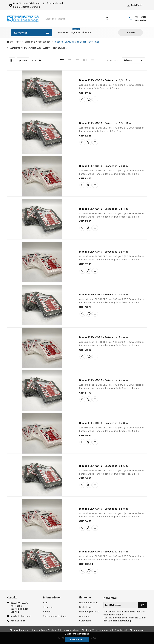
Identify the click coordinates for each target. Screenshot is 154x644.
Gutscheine (85, 621)
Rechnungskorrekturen (91, 612)
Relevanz (133, 60)
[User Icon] (136, 5)
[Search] (107, 19)
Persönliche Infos (89, 603)
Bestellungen (86, 607)
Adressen (84, 616)
